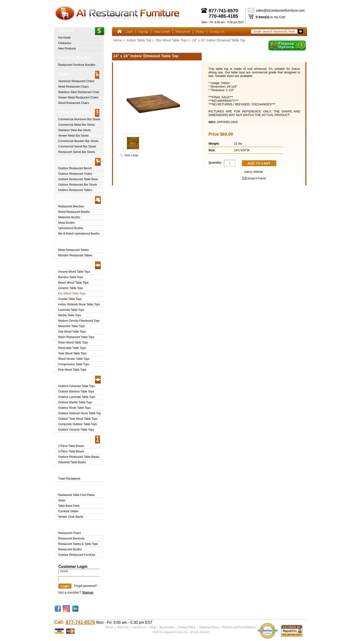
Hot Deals (64, 38)
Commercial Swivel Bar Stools (77, 147)
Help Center (162, 32)
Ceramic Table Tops (71, 288)
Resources (183, 32)
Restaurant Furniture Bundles (77, 65)
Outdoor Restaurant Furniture (77, 555)
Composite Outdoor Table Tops (78, 424)
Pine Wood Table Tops (72, 370)
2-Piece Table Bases (71, 446)
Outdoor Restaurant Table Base (78, 179)
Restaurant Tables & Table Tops (78, 544)
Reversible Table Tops (72, 348)
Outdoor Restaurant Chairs (75, 174)
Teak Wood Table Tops (72, 353)
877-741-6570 (223, 11)
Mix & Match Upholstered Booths (79, 234)
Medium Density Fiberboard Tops (79, 321)
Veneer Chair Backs (71, 517)
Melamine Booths (69, 217)
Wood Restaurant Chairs (74, 103)
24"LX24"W (242, 150)
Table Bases (69, 439)
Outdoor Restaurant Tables (75, 190)
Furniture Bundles (74, 58)
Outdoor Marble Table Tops (75, 402)
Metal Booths (66, 223)
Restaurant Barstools (71, 539)
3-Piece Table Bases (71, 451)
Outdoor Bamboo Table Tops (76, 392)
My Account (167, 627)
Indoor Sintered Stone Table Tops (79, 304)
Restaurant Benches (71, 206)
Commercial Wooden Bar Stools (78, 141)
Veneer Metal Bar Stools (73, 136)
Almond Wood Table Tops (74, 272)
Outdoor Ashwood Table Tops (77, 386)
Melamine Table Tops (71, 326)
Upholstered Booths (71, 228)
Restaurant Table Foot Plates (76, 495)
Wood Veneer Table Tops (74, 359)
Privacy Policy (187, 627)
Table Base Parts (69, 506)
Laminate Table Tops (71, 310)
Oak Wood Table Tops (72, 332)
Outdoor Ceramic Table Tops (76, 430)
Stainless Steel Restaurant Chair (79, 92)
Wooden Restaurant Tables (75, 255)
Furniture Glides (68, 511)
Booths (65, 199)
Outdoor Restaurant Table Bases (79, 457)
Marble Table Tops (70, 315)
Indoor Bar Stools (74, 112)
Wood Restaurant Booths (74, 212)
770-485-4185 (223, 16)
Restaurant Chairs (70, 533)
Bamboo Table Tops (71, 277)
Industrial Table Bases (72, 462)
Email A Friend (257, 178)
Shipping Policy (209, 627)
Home (118, 40)
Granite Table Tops (70, 299)
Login (129, 32)
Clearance (65, 43)
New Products (67, 49)
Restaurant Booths (70, 549)
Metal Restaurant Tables (73, 250)
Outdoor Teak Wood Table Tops (78, 419)
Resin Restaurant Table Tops (76, 337)
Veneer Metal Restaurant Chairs (78, 98)
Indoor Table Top (139, 40)
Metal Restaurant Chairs (73, 87)
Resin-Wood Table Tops (73, 343)
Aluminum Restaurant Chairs (76, 81)
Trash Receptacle (74, 471)
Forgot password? (86, 586)
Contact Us (217, 32)
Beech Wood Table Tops (73, 283)
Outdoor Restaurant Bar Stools (78, 185)
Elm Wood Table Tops (172, 40)
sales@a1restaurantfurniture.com (280, 10)
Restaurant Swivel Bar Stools (76, 152)
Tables (64, 243)
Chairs (64, 74)
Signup (143, 32)
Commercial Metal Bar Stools (76, 125)
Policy (200, 32)
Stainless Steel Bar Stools (74, 130)
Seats (62, 500)
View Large (131, 155)
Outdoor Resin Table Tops (74, 408)
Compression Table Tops (74, 364)
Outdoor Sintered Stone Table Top (79, 413)
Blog (153, 627)
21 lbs (238, 144)
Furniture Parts (72, 488)
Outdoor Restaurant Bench (75, 168)
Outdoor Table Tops (76, 379)
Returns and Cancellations (239, 627)
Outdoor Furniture (74, 161)
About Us (123, 627)
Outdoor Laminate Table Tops (77, 397)
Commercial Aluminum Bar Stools (79, 119)
